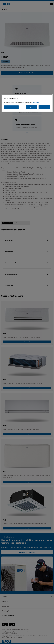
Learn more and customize (11, 107)
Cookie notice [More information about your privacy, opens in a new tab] (36, 102)
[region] (27, 103)
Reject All (31, 107)
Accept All (44, 107)
